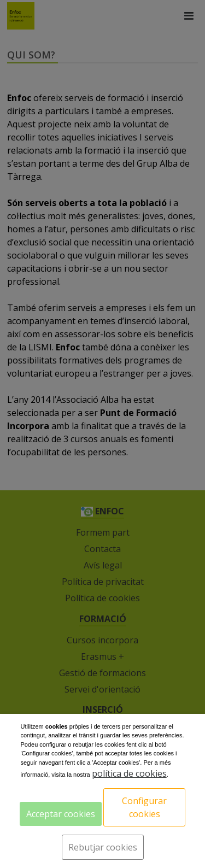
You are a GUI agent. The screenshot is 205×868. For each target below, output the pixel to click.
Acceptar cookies (61, 814)
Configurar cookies (144, 807)
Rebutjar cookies (103, 847)
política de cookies (129, 773)
